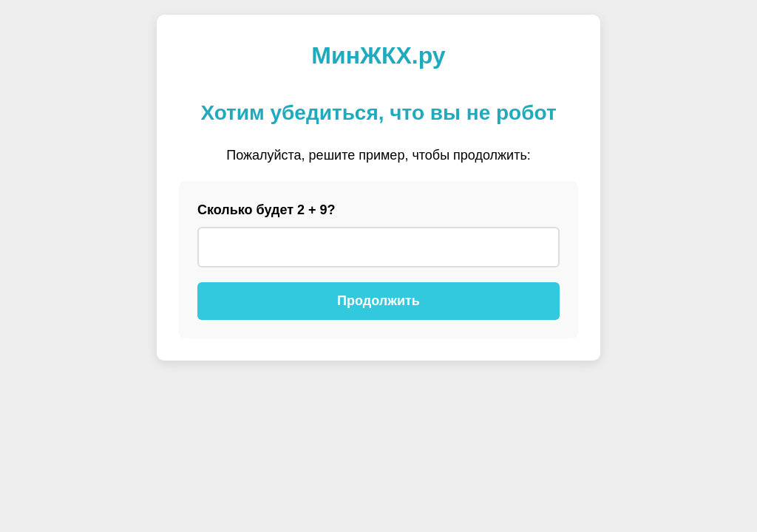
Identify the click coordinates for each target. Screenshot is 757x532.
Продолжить (378, 301)
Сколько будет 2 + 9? (267, 210)
